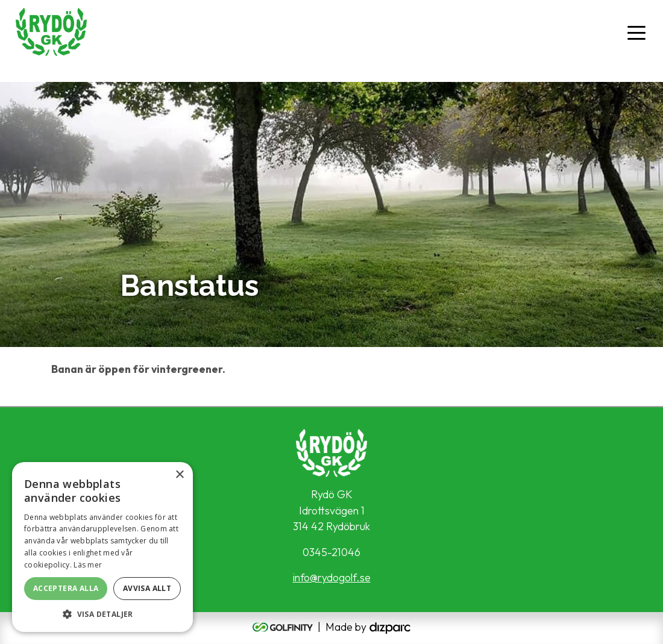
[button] (102, 614)
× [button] (179, 475)
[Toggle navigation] (636, 32)
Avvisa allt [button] (147, 588)
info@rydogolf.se (332, 577)
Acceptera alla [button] (66, 588)
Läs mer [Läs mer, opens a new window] (88, 565)
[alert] (102, 547)
